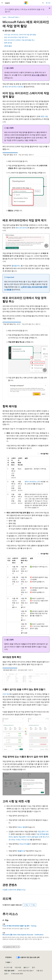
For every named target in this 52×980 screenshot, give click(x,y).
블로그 (26, 967)
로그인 (48, 3)
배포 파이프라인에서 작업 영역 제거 (16, 37)
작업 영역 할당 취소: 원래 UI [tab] (31, 324)
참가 (34, 967)
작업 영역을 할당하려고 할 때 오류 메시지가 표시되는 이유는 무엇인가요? (29, 837)
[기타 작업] (48, 17)
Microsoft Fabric (14, 17)
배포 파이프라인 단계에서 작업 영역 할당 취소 (19, 40)
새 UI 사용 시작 (37, 75)
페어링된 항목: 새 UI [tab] (10, 670)
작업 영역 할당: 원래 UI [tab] (26, 155)
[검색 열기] (43, 3)
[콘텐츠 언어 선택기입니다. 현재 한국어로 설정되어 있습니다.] (8, 957)
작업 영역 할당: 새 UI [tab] (10, 155)
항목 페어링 (8, 43)
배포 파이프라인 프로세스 (14, 87)
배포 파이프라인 (22, 228)
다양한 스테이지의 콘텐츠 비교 (14, 890)
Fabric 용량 (22, 827)
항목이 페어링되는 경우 (32, 482)
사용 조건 (40, 971)
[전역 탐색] (2, 3)
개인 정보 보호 (9, 971)
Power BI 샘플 (25, 844)
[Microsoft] (26, 3)
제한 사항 (44, 116)
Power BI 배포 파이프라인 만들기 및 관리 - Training (19, 926)
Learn (4, 17)
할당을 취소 (16, 266)
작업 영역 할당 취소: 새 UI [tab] (12, 324)
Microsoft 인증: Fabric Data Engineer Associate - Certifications (23, 935)
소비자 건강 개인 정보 (25, 971)
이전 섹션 (6, 694)
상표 (6, 974)
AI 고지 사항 (8, 967)
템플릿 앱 (21, 851)
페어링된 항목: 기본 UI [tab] (25, 670)
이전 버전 (18, 967)
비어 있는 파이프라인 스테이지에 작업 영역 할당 (20, 35)
